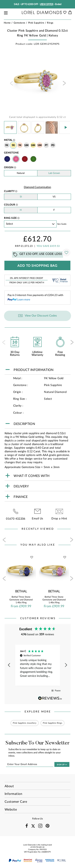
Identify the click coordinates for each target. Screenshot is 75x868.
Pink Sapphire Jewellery (25, 723)
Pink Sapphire (16, 159)
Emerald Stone (33, 159)
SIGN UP (62, 765)
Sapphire (7, 159)
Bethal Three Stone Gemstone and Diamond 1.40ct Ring (21, 600)
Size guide (62, 224)
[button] (9, 665)
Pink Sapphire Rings (52, 723)
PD (53, 145)
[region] (38, 665)
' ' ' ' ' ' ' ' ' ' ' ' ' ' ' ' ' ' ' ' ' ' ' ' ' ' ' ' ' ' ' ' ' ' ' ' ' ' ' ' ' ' (30, 224)
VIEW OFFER (46, 4)
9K (7, 145)
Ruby (25, 159)
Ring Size (10, 218)
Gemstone (11, 153)
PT (46, 145)
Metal (8, 140)
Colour (10, 205)
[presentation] (11, 84)
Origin (9, 167)
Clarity (9, 191)
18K (26, 145)
